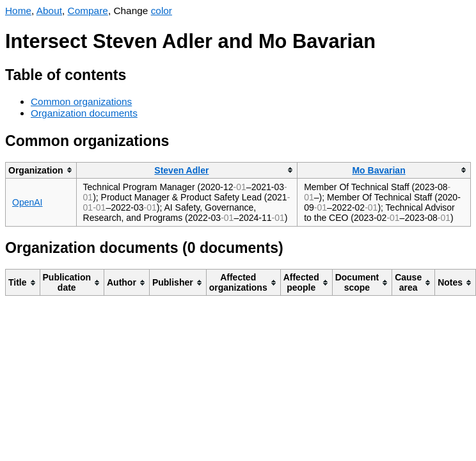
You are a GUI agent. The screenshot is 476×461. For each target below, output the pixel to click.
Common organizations (81, 101)
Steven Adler (181, 170)
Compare (88, 11)
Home (18, 11)
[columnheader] (41, 170)
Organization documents (84, 113)
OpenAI (27, 202)
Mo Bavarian (378, 170)
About (49, 11)
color (162, 11)
